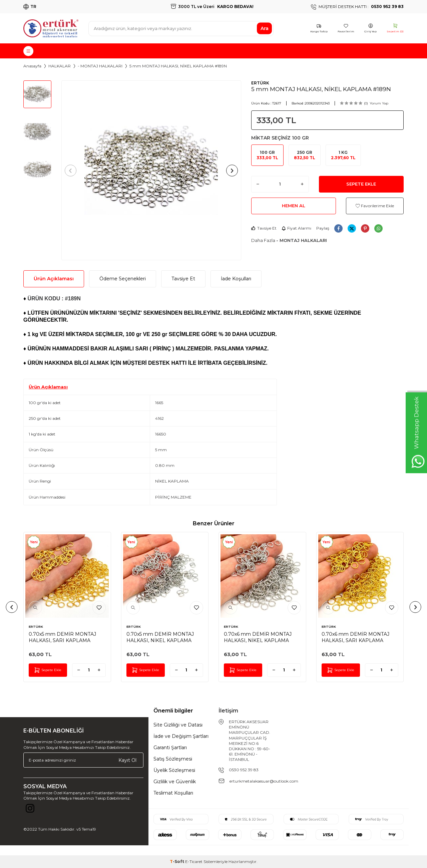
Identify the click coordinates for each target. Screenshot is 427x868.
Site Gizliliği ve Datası (178, 725)
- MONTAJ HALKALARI (100, 66)
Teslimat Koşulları (173, 793)
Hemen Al (294, 206)
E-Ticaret (194, 861)
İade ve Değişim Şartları (181, 736)
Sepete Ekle (361, 184)
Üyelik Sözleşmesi (174, 770)
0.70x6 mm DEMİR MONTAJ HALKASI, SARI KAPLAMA (355, 637)
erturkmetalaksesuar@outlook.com (264, 781)
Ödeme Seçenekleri (123, 279)
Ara (265, 28)
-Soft (177, 861)
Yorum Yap (379, 103)
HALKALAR (60, 66)
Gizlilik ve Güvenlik (175, 782)
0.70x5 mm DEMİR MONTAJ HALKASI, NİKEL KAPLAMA (160, 637)
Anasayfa (32, 66)
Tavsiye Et (264, 228)
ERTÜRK (260, 83)
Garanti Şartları (170, 748)
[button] (73, 170)
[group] (151, 170)
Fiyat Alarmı (296, 228)
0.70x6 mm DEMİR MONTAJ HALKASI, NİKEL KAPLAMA (258, 637)
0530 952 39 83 (244, 770)
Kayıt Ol (127, 760)
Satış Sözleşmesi (173, 759)
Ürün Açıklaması (54, 279)
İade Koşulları (236, 279)
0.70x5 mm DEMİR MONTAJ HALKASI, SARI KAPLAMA (62, 637)
